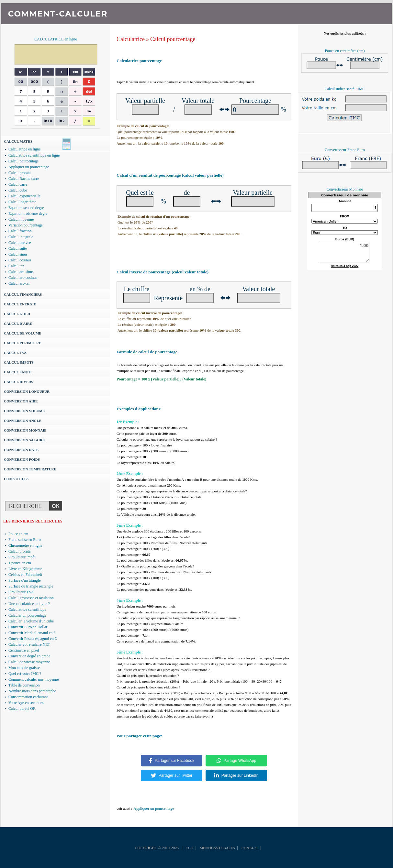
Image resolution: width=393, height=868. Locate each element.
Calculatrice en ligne (24, 149)
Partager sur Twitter (172, 775)
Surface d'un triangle (24, 580)
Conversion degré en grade (29, 656)
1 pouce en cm (20, 563)
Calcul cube (18, 190)
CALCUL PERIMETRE (22, 343)
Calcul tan (16, 266)
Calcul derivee (20, 243)
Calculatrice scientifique (27, 610)
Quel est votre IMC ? (25, 674)
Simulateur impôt (22, 557)
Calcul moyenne (21, 219)
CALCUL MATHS (18, 141)
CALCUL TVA (15, 353)
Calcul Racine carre (24, 179)
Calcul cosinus (20, 260)
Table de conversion (24, 685)
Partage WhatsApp (236, 761)
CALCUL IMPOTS (19, 362)
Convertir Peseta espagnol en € (33, 639)
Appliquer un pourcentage (29, 167)
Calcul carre (18, 184)
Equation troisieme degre (28, 214)
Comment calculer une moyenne (34, 679)
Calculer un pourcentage (27, 615)
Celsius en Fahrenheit (25, 575)
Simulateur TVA (21, 592)
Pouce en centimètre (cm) (345, 51)
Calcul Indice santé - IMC (345, 89)
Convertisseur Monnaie (345, 189)
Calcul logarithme (22, 202)
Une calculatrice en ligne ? (29, 604)
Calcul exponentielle (24, 196)
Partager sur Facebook (172, 761)
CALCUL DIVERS (18, 382)
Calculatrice (131, 39)
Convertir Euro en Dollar (28, 627)
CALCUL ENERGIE (20, 304)
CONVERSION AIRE (21, 401)
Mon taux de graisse (24, 668)
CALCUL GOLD (17, 314)
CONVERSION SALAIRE (24, 440)
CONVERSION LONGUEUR (27, 391)
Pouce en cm (18, 534)
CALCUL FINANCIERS (23, 294)
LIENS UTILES (16, 479)
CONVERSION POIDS (22, 459)
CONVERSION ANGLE (23, 421)
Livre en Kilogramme (25, 569)
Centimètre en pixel (24, 650)
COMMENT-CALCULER (58, 14)
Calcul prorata (19, 173)
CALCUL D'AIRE (18, 324)
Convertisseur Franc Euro (345, 150)
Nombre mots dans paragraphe (32, 691)
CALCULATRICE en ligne (56, 39)
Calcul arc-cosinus (23, 278)
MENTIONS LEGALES (217, 848)
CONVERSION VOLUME (24, 411)
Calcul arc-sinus (21, 272)
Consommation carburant (28, 697)
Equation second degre (26, 208)
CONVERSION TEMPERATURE (30, 469)
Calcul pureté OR (22, 709)
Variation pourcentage (26, 225)
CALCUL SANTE (18, 372)
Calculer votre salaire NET (29, 644)
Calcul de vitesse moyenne (29, 662)
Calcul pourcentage (23, 161)
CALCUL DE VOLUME (23, 333)
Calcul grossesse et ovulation (31, 598)
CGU (189, 848)
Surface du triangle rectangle (31, 586)
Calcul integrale (21, 237)
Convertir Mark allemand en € (32, 633)
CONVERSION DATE (21, 450)
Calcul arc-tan (19, 283)
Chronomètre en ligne (25, 545)
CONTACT (250, 848)
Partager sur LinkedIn (236, 775)
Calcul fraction (20, 231)
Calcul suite (18, 248)
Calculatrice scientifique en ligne (34, 155)
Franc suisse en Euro (25, 540)
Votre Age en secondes (26, 703)
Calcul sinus (18, 254)
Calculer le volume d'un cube (31, 621)
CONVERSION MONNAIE (25, 430)
